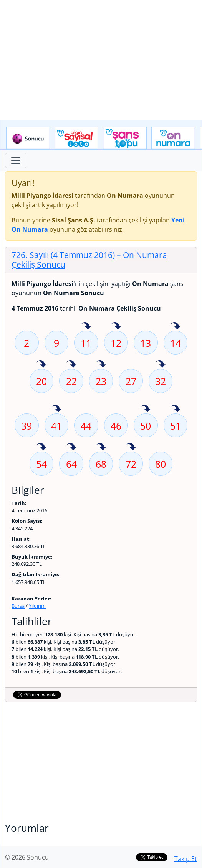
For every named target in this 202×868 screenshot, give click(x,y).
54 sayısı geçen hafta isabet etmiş (41, 447)
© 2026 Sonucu (27, 857)
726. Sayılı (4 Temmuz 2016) (89, 260)
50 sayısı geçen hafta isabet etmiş (146, 409)
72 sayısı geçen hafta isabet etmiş (131, 447)
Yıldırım (37, 606)
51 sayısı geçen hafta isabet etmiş (176, 409)
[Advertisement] (101, 60)
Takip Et (186, 859)
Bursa (18, 606)
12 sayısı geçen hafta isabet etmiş (116, 326)
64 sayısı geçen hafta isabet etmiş (71, 447)
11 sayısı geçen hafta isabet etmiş (86, 326)
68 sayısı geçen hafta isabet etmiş (101, 447)
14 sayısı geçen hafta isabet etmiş (176, 326)
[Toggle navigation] (16, 161)
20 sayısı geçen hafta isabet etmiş (41, 365)
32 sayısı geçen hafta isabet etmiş (161, 365)
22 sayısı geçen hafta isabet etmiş (71, 365)
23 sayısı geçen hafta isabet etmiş (101, 365)
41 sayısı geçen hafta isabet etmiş (56, 409)
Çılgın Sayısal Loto (76, 138)
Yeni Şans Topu (125, 138)
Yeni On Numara (173, 138)
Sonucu (28, 138)
